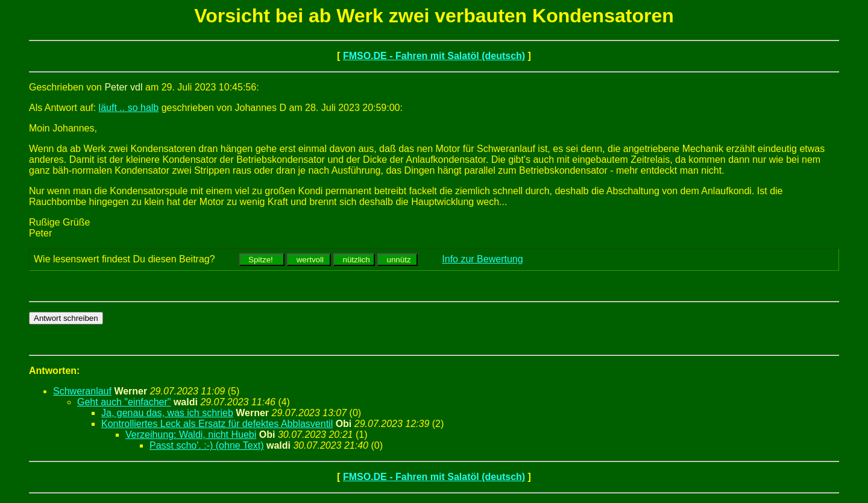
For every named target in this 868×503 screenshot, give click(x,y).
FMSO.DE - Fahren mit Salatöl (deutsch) (434, 56)
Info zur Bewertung (482, 259)
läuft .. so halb (129, 108)
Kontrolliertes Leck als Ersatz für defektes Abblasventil (217, 424)
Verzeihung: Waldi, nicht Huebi (191, 435)
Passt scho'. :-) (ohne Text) (207, 445)
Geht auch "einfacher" (124, 402)
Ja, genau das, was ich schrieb (167, 413)
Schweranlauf (82, 391)
